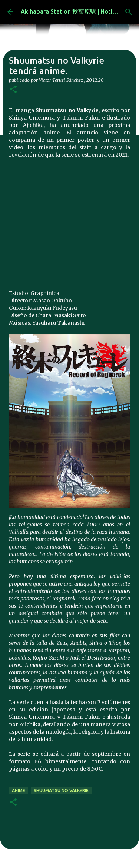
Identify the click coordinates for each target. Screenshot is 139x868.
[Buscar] (129, 12)
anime (19, 790)
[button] (13, 90)
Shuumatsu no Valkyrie (61, 790)
